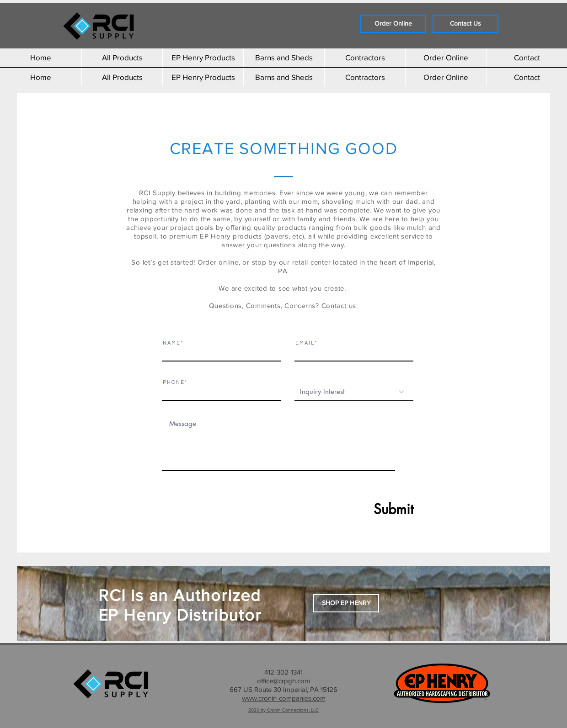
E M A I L (305, 343)
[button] (346, 603)
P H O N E (173, 382)
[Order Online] (393, 24)
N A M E (171, 343)
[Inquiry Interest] (354, 392)
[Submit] (371, 509)
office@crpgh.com (283, 681)
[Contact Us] (465, 24)
